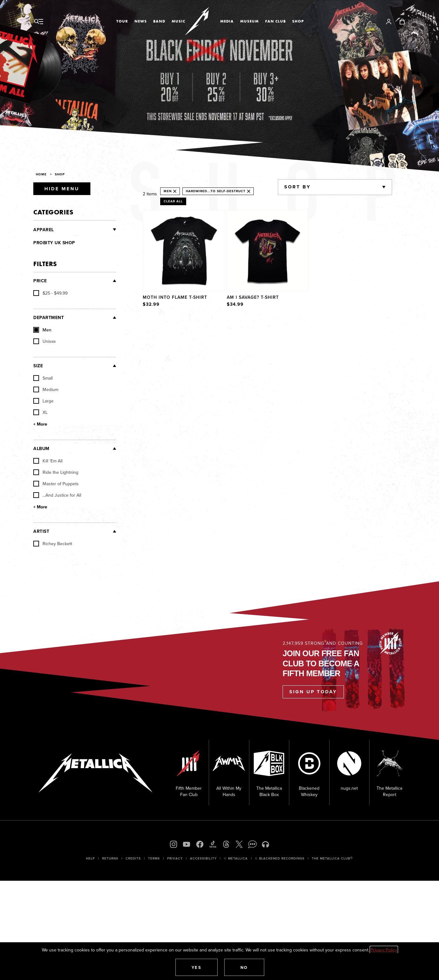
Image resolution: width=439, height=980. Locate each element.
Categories (53, 212)
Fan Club (275, 21)
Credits (133, 858)
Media (227, 21)
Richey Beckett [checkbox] (53, 544)
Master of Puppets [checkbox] (56, 484)
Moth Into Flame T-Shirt (175, 297)
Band (159, 21)
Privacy (175, 858)
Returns (110, 858)
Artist (41, 531)
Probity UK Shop (54, 243)
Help (90, 858)
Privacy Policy (384, 950)
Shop (298, 21)
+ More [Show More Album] (40, 507)
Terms (154, 858)
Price (40, 281)
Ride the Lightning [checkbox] (56, 472)
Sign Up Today (313, 692)
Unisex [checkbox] (45, 341)
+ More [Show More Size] (40, 424)
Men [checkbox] (42, 330)
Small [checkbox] (43, 378)
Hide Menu (62, 189)
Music (178, 21)
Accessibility (203, 858)
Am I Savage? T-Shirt (253, 297)
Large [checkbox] (43, 401)
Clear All (173, 201)
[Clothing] (85, 230)
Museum (249, 21)
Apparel (44, 230)
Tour (122, 21)
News (141, 21)
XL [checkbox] (40, 412)
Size (38, 366)
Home (41, 174)
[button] (197, 967)
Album (41, 448)
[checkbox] (50, 293)
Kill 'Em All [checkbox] (48, 461)
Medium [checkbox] (46, 389)
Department (49, 317)
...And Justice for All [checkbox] (57, 495)
